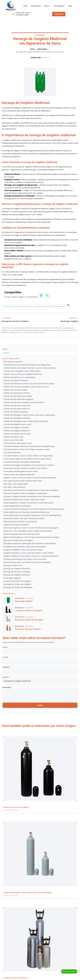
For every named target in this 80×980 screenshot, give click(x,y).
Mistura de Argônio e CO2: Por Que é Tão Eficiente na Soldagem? (31, 528)
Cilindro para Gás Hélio (13, 440)
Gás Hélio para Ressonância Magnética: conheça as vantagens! (31, 490)
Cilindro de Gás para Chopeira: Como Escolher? (24, 403)
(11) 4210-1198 (22, 15)
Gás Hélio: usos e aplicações (16, 484)
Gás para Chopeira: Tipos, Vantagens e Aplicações (25, 493)
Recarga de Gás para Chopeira (17, 572)
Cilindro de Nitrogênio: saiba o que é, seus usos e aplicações (29, 415)
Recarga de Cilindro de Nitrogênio (18, 588)
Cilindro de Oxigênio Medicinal (16, 431)
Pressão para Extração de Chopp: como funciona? (25, 559)
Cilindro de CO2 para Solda (15, 390)
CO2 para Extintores (12, 453)
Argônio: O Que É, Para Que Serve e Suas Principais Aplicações (30, 478)
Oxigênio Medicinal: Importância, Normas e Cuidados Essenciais (31, 556)
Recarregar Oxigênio (12, 578)
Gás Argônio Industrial (13, 362)
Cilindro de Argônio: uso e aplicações (19, 377)
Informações (60, 6)
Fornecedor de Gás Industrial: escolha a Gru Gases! (25, 468)
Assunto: (6, 677)
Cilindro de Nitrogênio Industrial (17, 418)
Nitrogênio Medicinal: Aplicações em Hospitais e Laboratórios (30, 544)
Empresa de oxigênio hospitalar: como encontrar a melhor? (29, 465)
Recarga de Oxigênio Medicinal (17, 575)
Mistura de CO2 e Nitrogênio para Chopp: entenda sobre (28, 531)
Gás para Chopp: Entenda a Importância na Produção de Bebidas (32, 497)
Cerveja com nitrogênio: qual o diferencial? (22, 371)
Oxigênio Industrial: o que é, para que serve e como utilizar (28, 553)
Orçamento (59, 14)
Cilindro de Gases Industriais (16, 412)
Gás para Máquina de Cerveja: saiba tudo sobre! (24, 500)
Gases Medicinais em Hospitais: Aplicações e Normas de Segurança (33, 515)
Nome (5, 647)
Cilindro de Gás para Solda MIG (17, 406)
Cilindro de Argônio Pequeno (16, 381)
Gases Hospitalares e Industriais (17, 506)
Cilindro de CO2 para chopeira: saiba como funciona (26, 387)
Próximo (74, 318)
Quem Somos (36, 6)
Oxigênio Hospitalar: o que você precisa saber (23, 550)
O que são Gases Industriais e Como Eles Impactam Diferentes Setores (34, 509)
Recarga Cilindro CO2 (13, 566)
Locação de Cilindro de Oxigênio (17, 581)
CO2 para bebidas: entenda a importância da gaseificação (29, 446)
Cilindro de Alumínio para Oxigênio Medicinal (23, 374)
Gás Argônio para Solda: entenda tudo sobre (23, 481)
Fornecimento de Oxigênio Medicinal (19, 475)
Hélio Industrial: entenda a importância (20, 522)
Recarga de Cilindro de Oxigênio (17, 584)
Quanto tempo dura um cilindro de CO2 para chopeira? (27, 562)
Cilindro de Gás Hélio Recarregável (18, 399)
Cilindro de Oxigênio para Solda (17, 434)
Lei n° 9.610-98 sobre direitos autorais (33, 332)
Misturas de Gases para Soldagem (18, 540)
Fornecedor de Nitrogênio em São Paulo (20, 472)
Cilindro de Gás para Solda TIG (17, 409)
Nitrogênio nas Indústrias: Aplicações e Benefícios (25, 547)
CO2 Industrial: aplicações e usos (18, 443)
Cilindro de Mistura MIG (13, 437)
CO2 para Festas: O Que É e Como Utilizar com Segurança (28, 456)
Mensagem (7, 687)
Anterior (6, 318)
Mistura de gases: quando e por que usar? (22, 534)
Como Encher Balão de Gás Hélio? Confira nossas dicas (27, 459)
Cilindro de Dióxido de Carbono (17, 393)
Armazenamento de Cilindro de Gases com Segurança (27, 365)
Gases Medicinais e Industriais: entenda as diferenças (27, 512)
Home (26, 6)
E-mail (5, 657)
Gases (48, 6)
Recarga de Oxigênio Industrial (17, 569)
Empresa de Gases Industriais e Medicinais (22, 462)
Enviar (40, 705)
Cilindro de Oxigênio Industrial (16, 428)
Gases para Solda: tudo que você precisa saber (24, 519)
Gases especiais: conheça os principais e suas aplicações (28, 503)
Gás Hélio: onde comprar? (15, 487)
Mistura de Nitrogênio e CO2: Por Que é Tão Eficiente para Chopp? (32, 537)
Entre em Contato (69, 971)
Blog (70, 6)
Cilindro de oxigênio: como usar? (17, 424)
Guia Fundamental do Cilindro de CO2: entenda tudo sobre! (29, 384)
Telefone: (6, 667)
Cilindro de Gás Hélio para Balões (18, 396)
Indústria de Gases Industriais (16, 525)
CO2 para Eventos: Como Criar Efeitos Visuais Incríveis (27, 450)
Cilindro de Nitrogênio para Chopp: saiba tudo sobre (26, 421)
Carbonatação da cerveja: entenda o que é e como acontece (30, 368)
